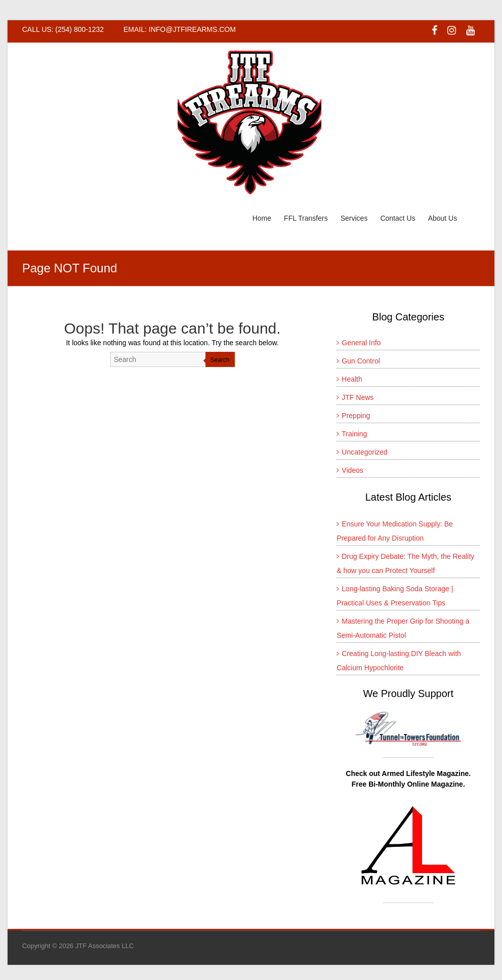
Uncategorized (364, 452)
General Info (361, 343)
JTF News (358, 397)
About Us (443, 218)
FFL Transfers (306, 218)
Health (352, 379)
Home (262, 218)
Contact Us (398, 218)
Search (220, 360)
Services (354, 218)
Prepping (356, 416)
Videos (352, 470)
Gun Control (361, 361)
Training (354, 434)
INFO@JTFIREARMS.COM (192, 29)
